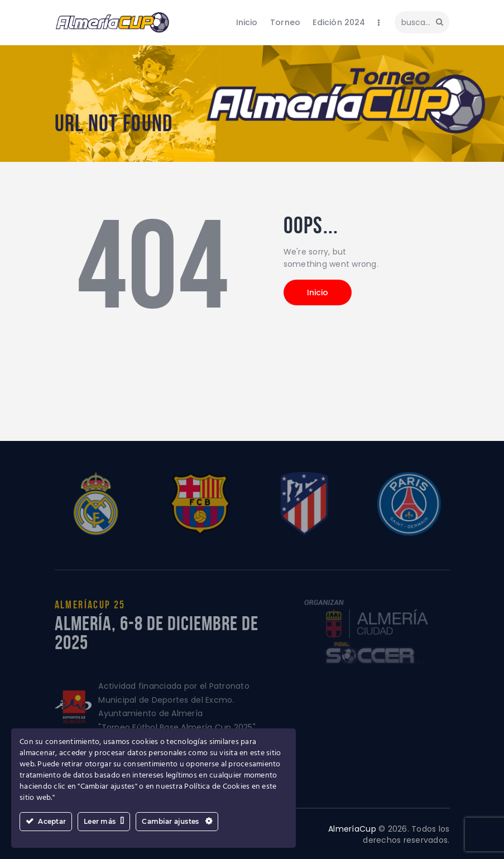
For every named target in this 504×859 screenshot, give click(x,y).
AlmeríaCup (352, 829)
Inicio (318, 292)
